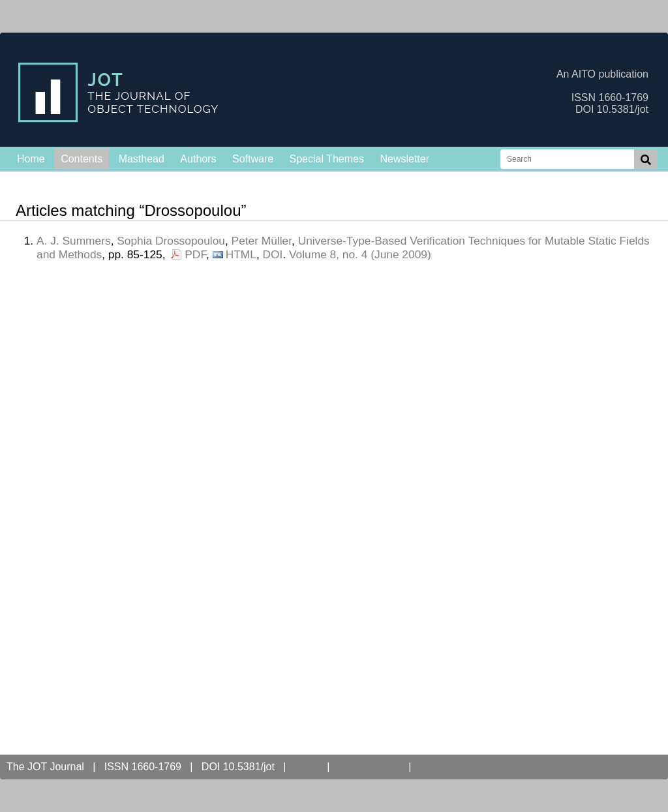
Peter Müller (262, 241)
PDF (195, 254)
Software (253, 159)
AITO (306, 767)
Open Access (369, 767)
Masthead (142, 159)
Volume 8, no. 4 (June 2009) (360, 254)
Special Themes (327, 159)
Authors (198, 159)
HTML (241, 254)
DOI (273, 254)
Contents (82, 159)
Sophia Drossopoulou (171, 241)
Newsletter (404, 159)
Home (31, 159)
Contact (441, 767)
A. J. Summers (74, 241)
